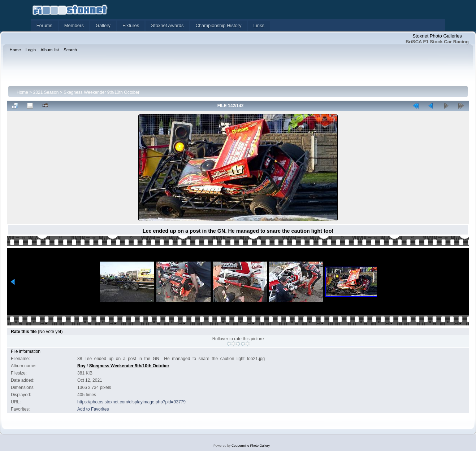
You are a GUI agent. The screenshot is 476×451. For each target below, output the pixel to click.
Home (22, 92)
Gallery (103, 25)
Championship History (218, 25)
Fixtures (131, 25)
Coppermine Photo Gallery (251, 446)
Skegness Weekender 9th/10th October (101, 92)
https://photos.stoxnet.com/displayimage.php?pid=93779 (131, 402)
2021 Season (46, 92)
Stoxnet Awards (167, 25)
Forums (44, 25)
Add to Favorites (93, 409)
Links (259, 25)
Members (74, 25)
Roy (81, 366)
